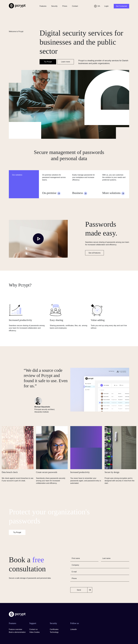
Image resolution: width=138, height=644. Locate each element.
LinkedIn (74, 629)
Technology (54, 632)
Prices (65, 6)
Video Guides (34, 632)
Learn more (66, 62)
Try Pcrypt (48, 62)
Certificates (54, 629)
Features (43, 6)
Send (79, 590)
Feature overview (15, 629)
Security (54, 6)
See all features (94, 253)
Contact (75, 6)
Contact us (33, 629)
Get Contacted (121, 6)
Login (106, 6)
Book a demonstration (17, 632)
